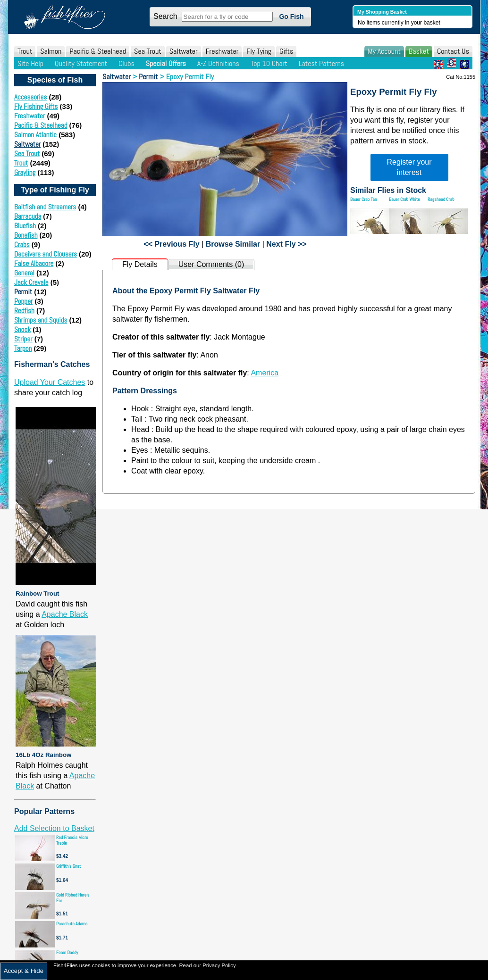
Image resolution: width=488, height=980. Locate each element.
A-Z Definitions (218, 63)
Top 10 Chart (269, 63)
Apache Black (65, 614)
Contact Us (453, 51)
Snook (22, 329)
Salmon (51, 51)
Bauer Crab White (404, 199)
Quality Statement (81, 63)
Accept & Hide (24, 971)
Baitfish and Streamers (45, 207)
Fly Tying (259, 51)
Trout (25, 51)
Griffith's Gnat (69, 866)
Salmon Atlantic (35, 135)
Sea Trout (148, 51)
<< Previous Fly (171, 244)
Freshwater (222, 51)
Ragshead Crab (441, 199)
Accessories (30, 97)
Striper (23, 339)
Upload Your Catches (50, 382)
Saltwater (184, 51)
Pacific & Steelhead (98, 51)
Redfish (24, 311)
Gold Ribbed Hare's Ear (73, 898)
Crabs (22, 245)
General (24, 273)
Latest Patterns (321, 63)
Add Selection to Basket (54, 828)
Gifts (286, 51)
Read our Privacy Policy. (208, 965)
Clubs (126, 63)
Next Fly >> (286, 244)
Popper (23, 301)
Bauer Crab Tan (363, 199)
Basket (419, 51)
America (265, 373)
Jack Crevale (31, 282)
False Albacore (34, 263)
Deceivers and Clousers (46, 254)
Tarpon (23, 348)
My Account (384, 51)
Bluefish (25, 226)
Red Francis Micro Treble (72, 840)
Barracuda (28, 216)
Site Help (30, 63)
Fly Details (140, 264)
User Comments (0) (211, 264)
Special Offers (166, 63)
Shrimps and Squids (41, 320)
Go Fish (291, 17)
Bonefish (26, 235)
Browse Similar (233, 244)
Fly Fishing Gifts (36, 106)
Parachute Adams (72, 924)
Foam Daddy (67, 952)
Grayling (25, 172)
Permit (23, 292)
